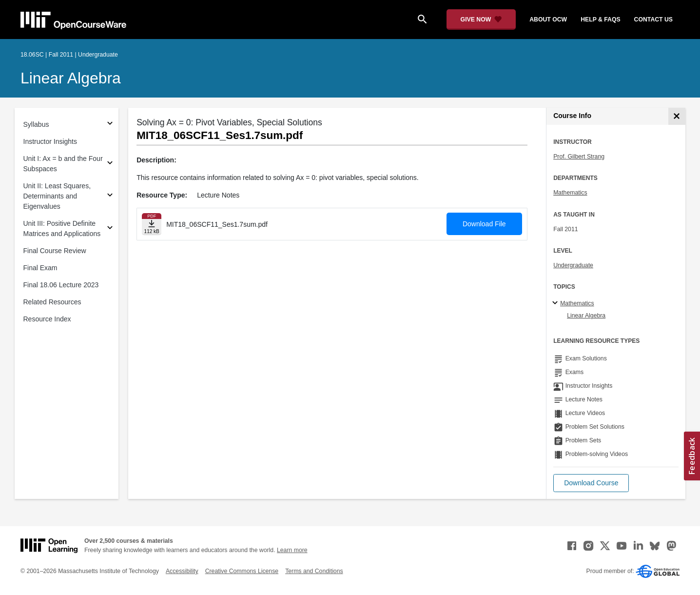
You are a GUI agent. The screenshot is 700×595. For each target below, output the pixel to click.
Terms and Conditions (314, 571)
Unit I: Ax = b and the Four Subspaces (63, 164)
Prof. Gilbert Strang (579, 157)
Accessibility (182, 571)
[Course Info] (677, 116)
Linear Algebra (71, 78)
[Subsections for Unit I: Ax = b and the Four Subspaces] (110, 164)
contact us (653, 20)
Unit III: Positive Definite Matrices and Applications (62, 228)
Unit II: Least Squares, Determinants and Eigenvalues (57, 196)
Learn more (292, 550)
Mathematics (570, 193)
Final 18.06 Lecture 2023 (61, 285)
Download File (484, 224)
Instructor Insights (50, 141)
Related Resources (52, 302)
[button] (591, 483)
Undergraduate (573, 265)
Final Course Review (55, 251)
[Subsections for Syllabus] (110, 125)
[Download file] (152, 224)
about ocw (548, 20)
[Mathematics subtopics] (556, 303)
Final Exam (40, 268)
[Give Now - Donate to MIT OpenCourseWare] (481, 20)
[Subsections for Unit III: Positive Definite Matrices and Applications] (110, 229)
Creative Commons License (242, 571)
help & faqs (600, 20)
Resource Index (47, 319)
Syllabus (36, 124)
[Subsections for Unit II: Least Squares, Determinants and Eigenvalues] (110, 196)
